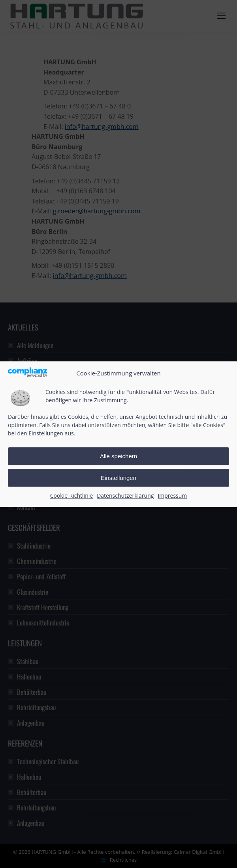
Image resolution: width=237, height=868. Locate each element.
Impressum (172, 496)
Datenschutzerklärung (125, 496)
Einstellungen (118, 478)
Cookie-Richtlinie (71, 496)
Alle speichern (118, 456)
